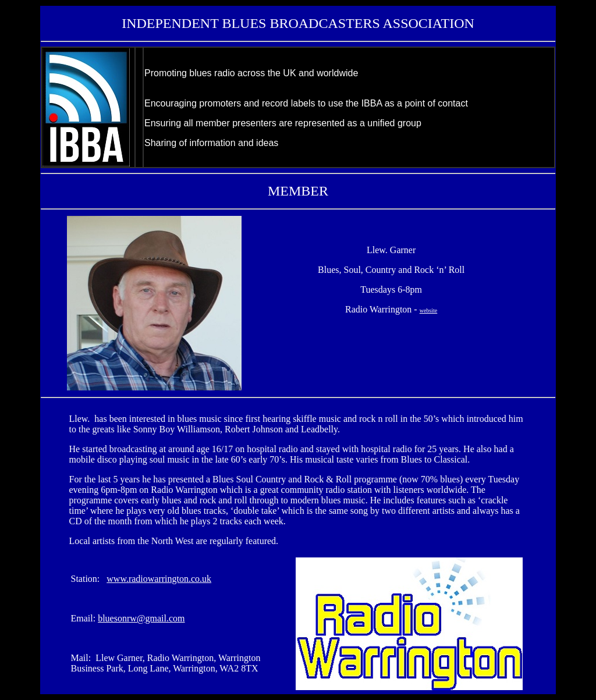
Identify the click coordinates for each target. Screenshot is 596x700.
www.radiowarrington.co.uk (159, 579)
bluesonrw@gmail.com (141, 618)
